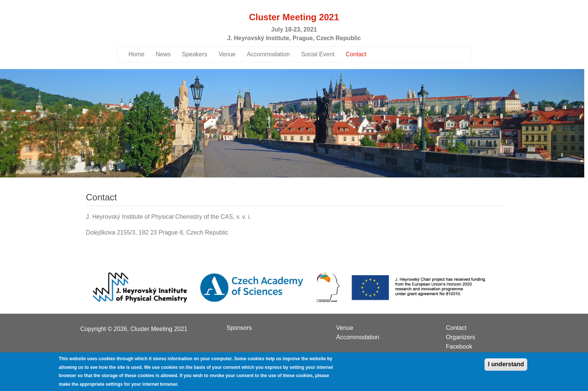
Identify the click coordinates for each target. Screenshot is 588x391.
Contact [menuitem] (456, 328)
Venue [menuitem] (345, 328)
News (163, 54)
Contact (356, 54)
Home (137, 54)
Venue (227, 54)
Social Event (318, 54)
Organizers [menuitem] (460, 337)
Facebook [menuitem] (459, 347)
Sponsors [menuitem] (239, 328)
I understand (506, 368)
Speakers (195, 54)
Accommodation (268, 54)
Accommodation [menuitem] (358, 337)
